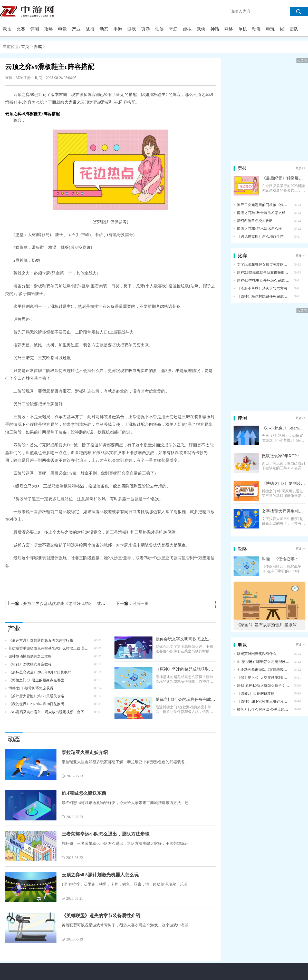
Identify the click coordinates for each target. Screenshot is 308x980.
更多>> (301, 168)
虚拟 (187, 29)
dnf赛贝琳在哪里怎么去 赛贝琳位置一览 (263, 662)
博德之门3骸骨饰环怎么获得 (31, 688)
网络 (229, 29)
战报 (90, 29)
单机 (243, 29)
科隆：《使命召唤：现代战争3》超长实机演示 (284, 559)
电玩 (270, 29)
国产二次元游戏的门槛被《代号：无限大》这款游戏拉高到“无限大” (263, 205)
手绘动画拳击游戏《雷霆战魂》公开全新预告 (263, 670)
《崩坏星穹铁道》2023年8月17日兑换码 (40, 672)
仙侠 (159, 29)
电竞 (62, 29)
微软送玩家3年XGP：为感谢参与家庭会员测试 (284, 456)
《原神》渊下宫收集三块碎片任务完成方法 (263, 702)
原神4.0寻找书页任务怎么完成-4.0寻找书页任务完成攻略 (263, 281)
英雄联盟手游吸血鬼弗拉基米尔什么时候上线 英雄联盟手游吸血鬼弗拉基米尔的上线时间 (50, 648)
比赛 (21, 29)
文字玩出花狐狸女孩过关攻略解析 (263, 265)
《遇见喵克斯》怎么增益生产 (260, 237)
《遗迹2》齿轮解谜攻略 (256, 694)
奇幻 (173, 29)
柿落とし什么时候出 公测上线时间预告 (263, 709)
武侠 (201, 29)
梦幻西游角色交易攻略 (255, 221)
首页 (25, 47)
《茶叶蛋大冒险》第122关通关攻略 (36, 696)
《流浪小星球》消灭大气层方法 (262, 288)
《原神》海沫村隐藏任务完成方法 (263, 296)
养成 (38, 47)
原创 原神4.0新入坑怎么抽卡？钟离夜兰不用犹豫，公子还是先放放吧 (263, 686)
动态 (104, 29)
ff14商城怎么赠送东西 (84, 793)
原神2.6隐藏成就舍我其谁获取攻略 (263, 273)
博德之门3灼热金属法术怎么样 (261, 213)
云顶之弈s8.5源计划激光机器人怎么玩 (100, 875)
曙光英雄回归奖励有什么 (257, 654)
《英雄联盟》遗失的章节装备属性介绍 (101, 916)
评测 (35, 29)
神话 (215, 29)
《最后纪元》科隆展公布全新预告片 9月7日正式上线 (284, 178)
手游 (118, 29)
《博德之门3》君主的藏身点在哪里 (36, 680)
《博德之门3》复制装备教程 (284, 483)
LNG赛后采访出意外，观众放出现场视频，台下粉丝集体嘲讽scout (50, 712)
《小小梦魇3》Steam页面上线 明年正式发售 (284, 428)
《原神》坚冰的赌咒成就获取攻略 (186, 669)
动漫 (256, 29)
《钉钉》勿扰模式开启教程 (30, 664)
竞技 (7, 29)
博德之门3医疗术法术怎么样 (259, 229)
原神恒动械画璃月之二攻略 (30, 656)
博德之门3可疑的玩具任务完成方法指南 (186, 699)
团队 (294, 29)
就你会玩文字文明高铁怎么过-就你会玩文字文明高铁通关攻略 (186, 639)
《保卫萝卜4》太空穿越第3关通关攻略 (263, 678)
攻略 (49, 29)
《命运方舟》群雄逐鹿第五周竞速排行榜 (41, 640)
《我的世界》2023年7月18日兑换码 (36, 704)
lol (282, 29)
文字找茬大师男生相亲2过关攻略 (284, 511)
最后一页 (140, 604)
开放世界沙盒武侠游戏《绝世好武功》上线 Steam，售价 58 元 (79, 604)
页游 (146, 29)
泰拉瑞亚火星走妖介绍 (85, 752)
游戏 (132, 29)
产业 (76, 29)
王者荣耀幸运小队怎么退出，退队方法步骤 (105, 834)
